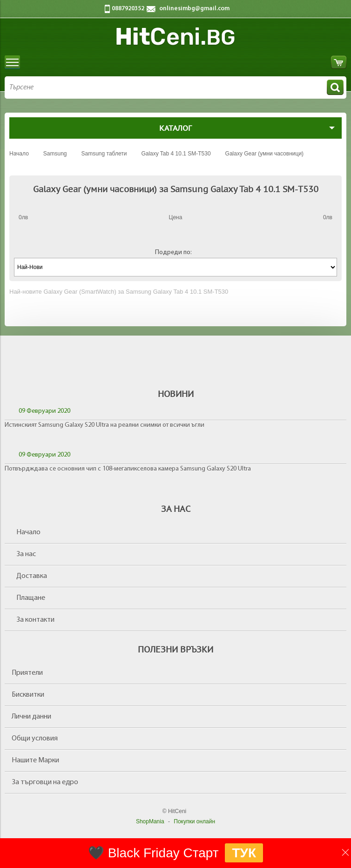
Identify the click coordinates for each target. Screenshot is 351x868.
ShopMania (150, 821)
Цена (176, 217)
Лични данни (31, 717)
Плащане (31, 598)
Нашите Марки (35, 760)
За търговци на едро (45, 782)
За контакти (35, 620)
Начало (28, 532)
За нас (26, 554)
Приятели (27, 673)
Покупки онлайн (194, 821)
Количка (339, 62)
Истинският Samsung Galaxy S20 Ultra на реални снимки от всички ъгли (105, 425)
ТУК (244, 853)
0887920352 (128, 9)
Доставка (32, 576)
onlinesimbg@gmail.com (194, 9)
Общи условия (35, 739)
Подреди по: (173, 252)
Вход (321, 62)
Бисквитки (28, 695)
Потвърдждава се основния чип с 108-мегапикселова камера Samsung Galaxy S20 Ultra (128, 469)
